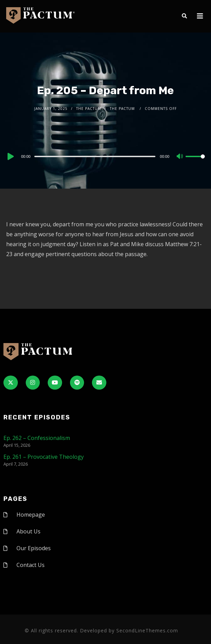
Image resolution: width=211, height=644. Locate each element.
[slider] (95, 156)
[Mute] (180, 157)
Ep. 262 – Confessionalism (37, 438)
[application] (105, 156)
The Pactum (89, 109)
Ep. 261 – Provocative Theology (44, 457)
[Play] (10, 156)
